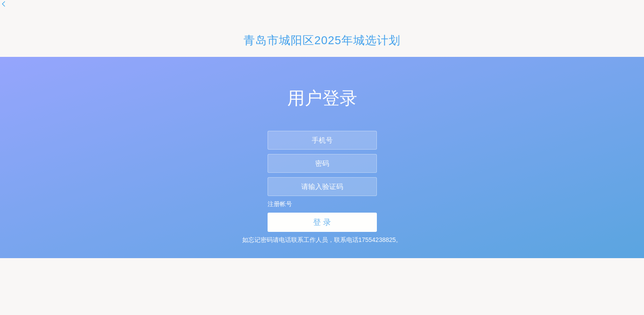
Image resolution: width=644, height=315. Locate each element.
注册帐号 (280, 204)
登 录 (322, 222)
